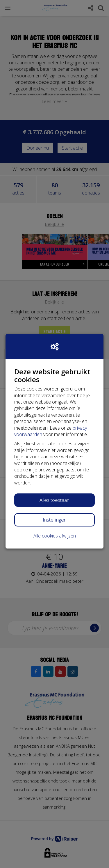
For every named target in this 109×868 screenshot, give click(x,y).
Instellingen (55, 520)
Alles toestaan (54, 500)
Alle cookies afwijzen (55, 536)
